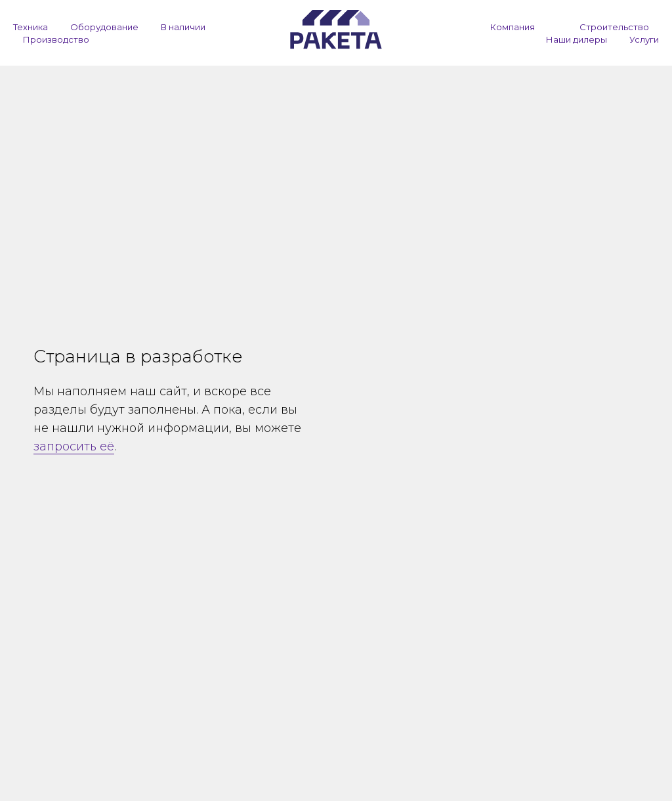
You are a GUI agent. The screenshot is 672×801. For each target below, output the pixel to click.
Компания (513, 27)
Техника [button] (31, 27)
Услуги (644, 39)
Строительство (614, 27)
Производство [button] (56, 39)
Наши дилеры (577, 39)
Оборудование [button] (104, 27)
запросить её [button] (74, 446)
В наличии (183, 27)
